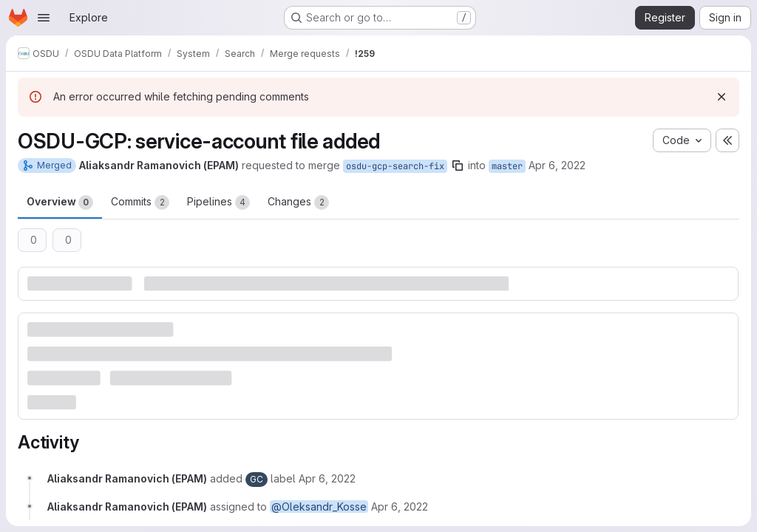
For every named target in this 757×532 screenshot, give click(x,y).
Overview (60, 202)
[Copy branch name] (458, 166)
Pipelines (218, 202)
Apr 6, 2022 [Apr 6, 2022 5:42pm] (557, 165)
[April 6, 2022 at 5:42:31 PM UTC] (327, 478)
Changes (298, 202)
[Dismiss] (722, 97)
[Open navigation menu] (44, 18)
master (507, 166)
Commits (140, 202)
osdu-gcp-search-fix (395, 166)
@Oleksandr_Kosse (319, 507)
